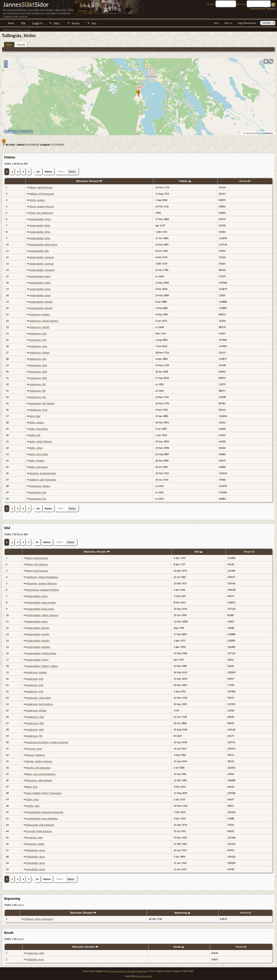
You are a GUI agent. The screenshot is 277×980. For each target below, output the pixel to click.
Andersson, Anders (40, 315)
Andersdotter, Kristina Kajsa (41, 653)
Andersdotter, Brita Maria (43, 245)
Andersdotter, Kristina (38, 647)
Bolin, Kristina (37, 461)
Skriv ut (228, 23)
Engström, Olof (35, 838)
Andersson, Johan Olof (39, 698)
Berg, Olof (35, 416)
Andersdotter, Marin (37, 660)
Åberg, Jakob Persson (41, 187)
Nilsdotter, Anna (35, 959)
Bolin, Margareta (39, 467)
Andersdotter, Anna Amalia (41, 603)
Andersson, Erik (38, 334)
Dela (216, 23)
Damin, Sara (33, 806)
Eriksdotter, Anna (36, 850)
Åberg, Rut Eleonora (37, 571)
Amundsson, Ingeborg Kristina (43, 590)
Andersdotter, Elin (39, 251)
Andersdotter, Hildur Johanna (42, 615)
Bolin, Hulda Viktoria (41, 442)
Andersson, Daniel (39, 327)
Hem (11, 23)
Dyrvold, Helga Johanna (39, 831)
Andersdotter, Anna (40, 219)
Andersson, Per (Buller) (42, 403)
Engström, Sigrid (35, 844)
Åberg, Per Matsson (37, 564)
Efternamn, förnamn (89, 181)
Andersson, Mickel (39, 353)
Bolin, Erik (35, 435)
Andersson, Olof (38, 365)
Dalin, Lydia (33, 799)
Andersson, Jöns (38, 346)
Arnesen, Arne (34, 749)
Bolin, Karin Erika (39, 454)
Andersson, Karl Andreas (40, 704)
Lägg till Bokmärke (247, 23)
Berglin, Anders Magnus (39, 761)
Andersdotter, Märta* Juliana (42, 666)
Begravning (183, 913)
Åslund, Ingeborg (36, 755)
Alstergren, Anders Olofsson (42, 583)
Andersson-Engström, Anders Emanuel (47, 742)
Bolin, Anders (37, 423)
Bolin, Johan (36, 448)
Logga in (37, 23)
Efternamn (271, 8)
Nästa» (49, 172)
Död (199, 552)
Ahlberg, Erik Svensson (42, 194)
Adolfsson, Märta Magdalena (42, 577)
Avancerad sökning (257, 8)
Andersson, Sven (38, 410)
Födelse (185, 181)
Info (94, 23)
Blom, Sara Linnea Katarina (41, 774)
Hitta (57, 23)
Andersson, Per (38, 397)
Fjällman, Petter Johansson (39, 919)
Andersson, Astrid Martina (44, 321)
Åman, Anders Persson (42, 206)
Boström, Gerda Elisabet (43, 473)
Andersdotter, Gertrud (42, 257)
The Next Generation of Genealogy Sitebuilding (127, 971)
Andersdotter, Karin (40, 276)
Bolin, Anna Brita (39, 429)
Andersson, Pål (38, 384)
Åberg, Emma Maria (37, 558)
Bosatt (179, 947)
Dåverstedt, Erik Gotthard (40, 825)
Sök (23, 23)
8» (38, 542)
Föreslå (21, 45)
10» (38, 172)
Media (76, 23)
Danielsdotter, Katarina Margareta (45, 812)
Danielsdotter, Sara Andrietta (42, 819)
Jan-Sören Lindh (145, 976)
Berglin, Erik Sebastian (38, 768)
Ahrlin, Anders (37, 200)
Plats (9, 45)
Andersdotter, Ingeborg (42, 270)
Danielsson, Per (38, 492)
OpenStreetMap (253, 133)
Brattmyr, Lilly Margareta (43, 480)
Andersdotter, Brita (40, 226)
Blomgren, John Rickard (39, 780)
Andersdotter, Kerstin (41, 302)
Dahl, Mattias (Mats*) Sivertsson (44, 793)
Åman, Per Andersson (41, 213)
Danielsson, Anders (40, 486)
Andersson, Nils (38, 359)
